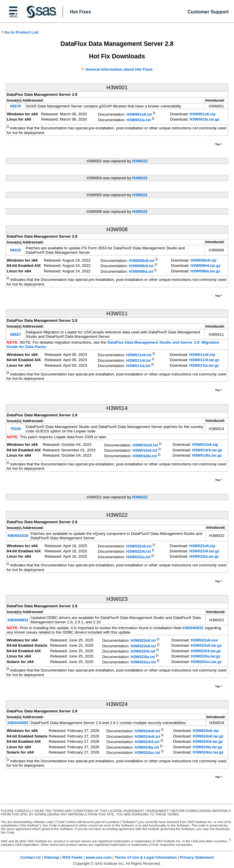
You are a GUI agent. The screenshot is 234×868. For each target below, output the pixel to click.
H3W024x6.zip (206, 731)
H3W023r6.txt (143, 652)
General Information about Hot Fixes (119, 69)
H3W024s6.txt (148, 736)
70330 (16, 429)
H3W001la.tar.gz (204, 119)
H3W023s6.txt (143, 646)
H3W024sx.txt (148, 753)
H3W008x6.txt (142, 261)
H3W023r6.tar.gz (206, 651)
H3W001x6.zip (203, 114)
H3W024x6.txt (148, 731)
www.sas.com (99, 857)
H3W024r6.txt (147, 742)
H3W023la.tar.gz (205, 656)
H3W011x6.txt (139, 355)
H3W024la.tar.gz (208, 747)
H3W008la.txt (141, 271)
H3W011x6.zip (202, 355)
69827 (16, 334)
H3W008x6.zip (203, 260)
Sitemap (51, 857)
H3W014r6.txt (145, 451)
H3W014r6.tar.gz (207, 450)
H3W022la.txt (138, 557)
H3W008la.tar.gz (205, 271)
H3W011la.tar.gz (204, 365)
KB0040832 (18, 620)
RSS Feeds (73, 857)
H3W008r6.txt (141, 266)
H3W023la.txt (143, 657)
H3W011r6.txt (138, 360)
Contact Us (30, 857)
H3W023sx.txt (143, 662)
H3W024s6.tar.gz (208, 736)
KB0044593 (18, 723)
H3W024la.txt (147, 747)
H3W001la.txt (138, 120)
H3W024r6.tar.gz (208, 741)
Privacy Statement (197, 857)
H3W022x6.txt (139, 546)
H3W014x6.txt (145, 445)
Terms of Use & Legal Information (146, 857)
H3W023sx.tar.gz (206, 662)
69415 (16, 250)
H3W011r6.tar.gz (204, 360)
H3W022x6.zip (202, 546)
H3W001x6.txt (139, 115)
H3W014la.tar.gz (207, 455)
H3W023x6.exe (204, 640)
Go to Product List (20, 32)
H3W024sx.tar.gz (208, 752)
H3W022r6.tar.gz (204, 551)
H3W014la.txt (145, 456)
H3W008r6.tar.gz (205, 266)
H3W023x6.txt (143, 641)
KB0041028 (18, 536)
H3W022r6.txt (138, 552)
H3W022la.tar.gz (204, 556)
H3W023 (140, 161)
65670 (16, 106)
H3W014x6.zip (205, 445)
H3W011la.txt (138, 366)
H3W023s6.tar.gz (206, 645)
